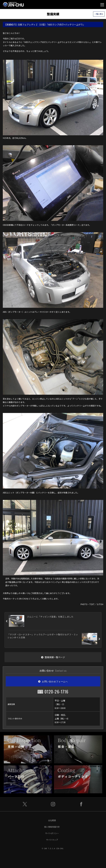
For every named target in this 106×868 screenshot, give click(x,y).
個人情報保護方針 (52, 827)
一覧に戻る (99, 14)
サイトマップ (52, 840)
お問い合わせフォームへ (53, 681)
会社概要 (52, 820)
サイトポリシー (52, 833)
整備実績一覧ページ (53, 657)
